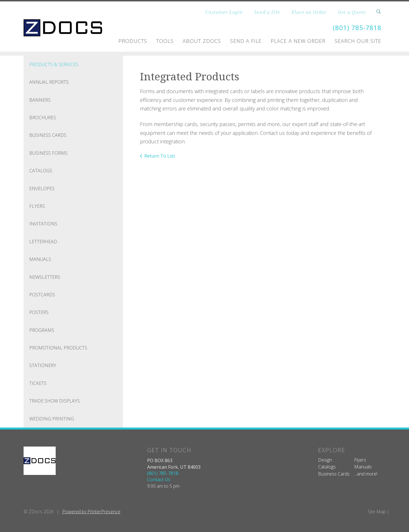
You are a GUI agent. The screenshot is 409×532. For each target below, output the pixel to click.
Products (133, 41)
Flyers (37, 206)
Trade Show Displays (55, 401)
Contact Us (159, 479)
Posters (39, 312)
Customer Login (224, 12)
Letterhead (43, 242)
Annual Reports (49, 82)
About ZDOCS (202, 41)
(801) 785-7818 (356, 27)
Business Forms (48, 153)
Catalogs (41, 171)
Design (325, 460)
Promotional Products (58, 348)
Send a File (267, 12)
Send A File (246, 41)
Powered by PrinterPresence (91, 512)
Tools (165, 41)
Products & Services (54, 64)
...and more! (366, 474)
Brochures (43, 118)
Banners (40, 100)
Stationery (43, 365)
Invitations (43, 224)
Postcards (42, 295)
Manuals (40, 259)
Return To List (160, 156)
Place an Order (309, 12)
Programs (42, 330)
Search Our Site (358, 41)
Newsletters (45, 277)
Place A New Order (298, 41)
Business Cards (48, 135)
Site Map (377, 512)
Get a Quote (352, 12)
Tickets (38, 383)
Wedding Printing (52, 419)
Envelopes (42, 188)
